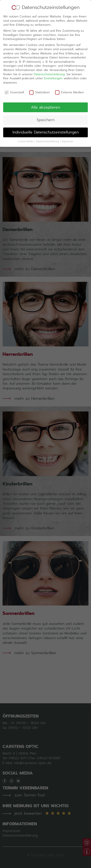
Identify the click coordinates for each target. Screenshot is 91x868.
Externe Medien (69, 72)
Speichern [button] (46, 99)
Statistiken (40, 72)
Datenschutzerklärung (49, 54)
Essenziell (14, 72)
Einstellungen (53, 58)
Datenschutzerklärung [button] (48, 121)
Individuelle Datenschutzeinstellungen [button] (46, 112)
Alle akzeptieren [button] (45, 87)
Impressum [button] (68, 121)
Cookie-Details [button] (26, 121)
